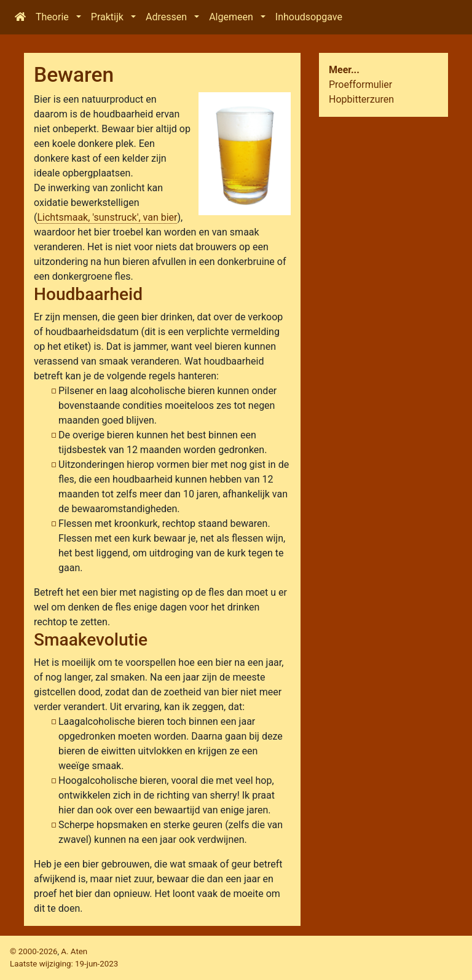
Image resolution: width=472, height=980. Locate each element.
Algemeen (231, 17)
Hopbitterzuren (361, 99)
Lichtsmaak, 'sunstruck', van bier (107, 217)
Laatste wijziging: (64, 964)
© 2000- (33, 951)
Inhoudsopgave (309, 17)
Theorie (52, 17)
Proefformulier (360, 85)
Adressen (166, 17)
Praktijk (107, 17)
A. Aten (74, 951)
